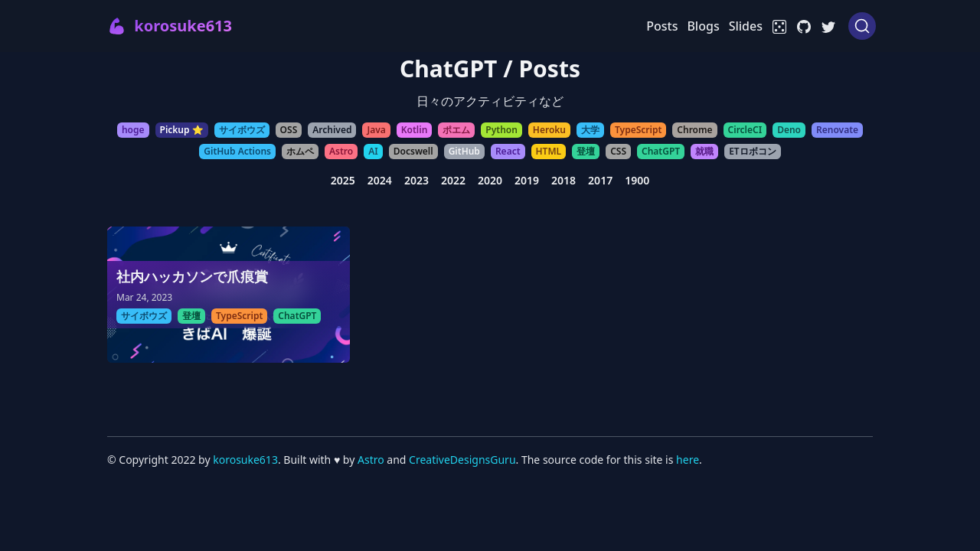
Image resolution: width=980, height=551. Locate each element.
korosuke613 (245, 460)
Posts (662, 26)
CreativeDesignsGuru (462, 460)
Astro (372, 460)
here (688, 460)
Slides (746, 26)
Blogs (703, 26)
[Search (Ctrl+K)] (862, 26)
